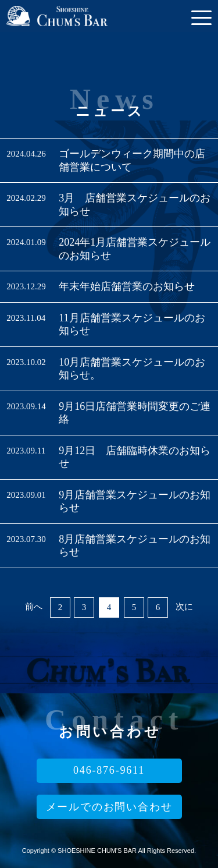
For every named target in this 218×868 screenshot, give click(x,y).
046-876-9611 (109, 770)
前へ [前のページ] (34, 607)
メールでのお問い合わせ (109, 807)
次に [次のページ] (184, 607)
